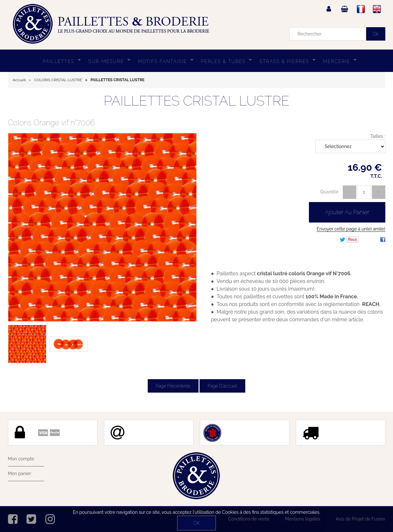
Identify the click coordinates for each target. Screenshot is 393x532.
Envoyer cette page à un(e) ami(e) (351, 229)
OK (196, 523)
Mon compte (21, 459)
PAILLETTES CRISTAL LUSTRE (196, 101)
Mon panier (20, 473)
